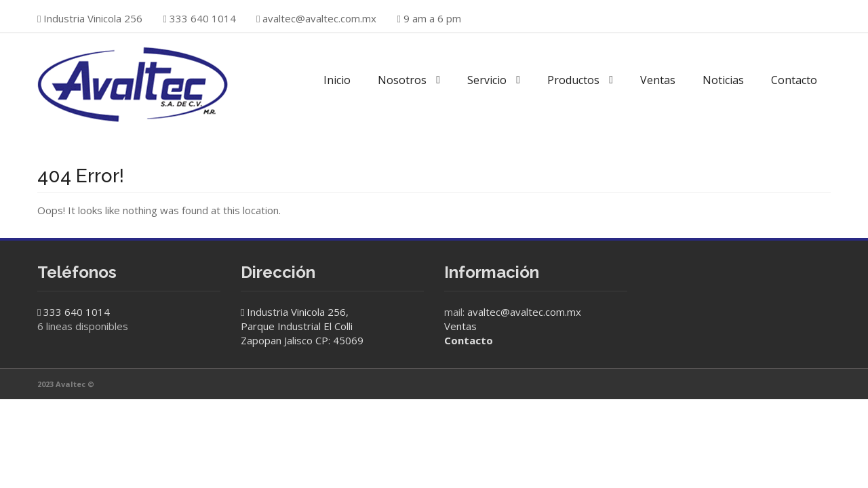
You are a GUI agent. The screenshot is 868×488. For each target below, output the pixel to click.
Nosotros (402, 80)
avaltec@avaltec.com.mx (319, 18)
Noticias (723, 80)
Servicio (487, 80)
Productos (573, 80)
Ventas (658, 80)
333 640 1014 (77, 312)
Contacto (794, 80)
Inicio (337, 80)
